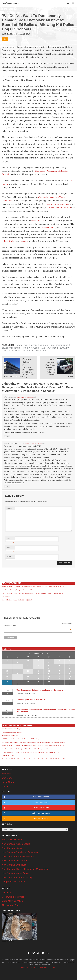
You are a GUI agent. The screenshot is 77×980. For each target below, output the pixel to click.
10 (59, 666)
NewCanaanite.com (10, 3)
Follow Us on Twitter (26, 802)
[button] (68, 3)
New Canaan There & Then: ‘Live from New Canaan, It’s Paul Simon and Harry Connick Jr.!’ (31, 752)
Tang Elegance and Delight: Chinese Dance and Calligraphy (40, 690)
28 (28, 682)
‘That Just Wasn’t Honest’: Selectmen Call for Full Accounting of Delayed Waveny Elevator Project (32, 593)
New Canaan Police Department (18, 856)
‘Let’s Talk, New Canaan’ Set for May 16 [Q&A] (17, 600)
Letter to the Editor (8, 755)
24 (59, 676)
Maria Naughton (49, 348)
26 (7, 682)
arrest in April (38, 221)
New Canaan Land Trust (14, 865)
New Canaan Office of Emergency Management (25, 869)
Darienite (6, 893)
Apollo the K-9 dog (59, 345)
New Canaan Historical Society (17, 877)
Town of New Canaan (12, 840)
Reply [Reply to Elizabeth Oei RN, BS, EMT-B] (7, 486)
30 (18, 661)
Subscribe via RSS (25, 819)
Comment (9, 508)
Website (9, 557)
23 (49, 676)
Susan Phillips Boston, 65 (10, 735)
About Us (6, 774)
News (19, 345)
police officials (9, 241)
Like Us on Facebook (26, 797)
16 (49, 671)
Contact (6, 786)
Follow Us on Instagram (26, 813)
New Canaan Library (12, 848)
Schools (44, 345)
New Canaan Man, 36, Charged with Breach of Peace (18, 590)
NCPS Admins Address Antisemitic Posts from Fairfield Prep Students (23, 739)
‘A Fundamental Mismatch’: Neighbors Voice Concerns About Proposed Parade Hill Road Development (34, 742)
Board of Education (11, 348)
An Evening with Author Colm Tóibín (31, 700)
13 (18, 671)
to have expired (48, 227)
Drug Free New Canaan (14, 882)
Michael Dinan (10, 34)
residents (24, 241)
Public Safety (31, 345)
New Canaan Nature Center (16, 873)
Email (10, 548)
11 (70, 666)
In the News (8, 782)
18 (70, 671)
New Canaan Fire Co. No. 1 (16, 861)
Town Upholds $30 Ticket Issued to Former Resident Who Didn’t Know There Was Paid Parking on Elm (34, 759)
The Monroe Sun (10, 905)
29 (7, 661)
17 (59, 671)
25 (70, 676)
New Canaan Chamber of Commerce (20, 852)
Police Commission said (60, 207)
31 (28, 661)
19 (7, 676)
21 (28, 676)
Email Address (38, 626)
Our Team (7, 778)
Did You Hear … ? (8, 597)
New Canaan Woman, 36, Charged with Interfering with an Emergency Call (25, 749)
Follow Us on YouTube (26, 808)
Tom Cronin (41, 351)
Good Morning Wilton (12, 901)
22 (38, 676)
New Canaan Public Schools (16, 844)
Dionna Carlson (31, 348)
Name (10, 539)
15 (38, 671)
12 (7, 671)
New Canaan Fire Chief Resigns (12, 729)
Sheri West (28, 351)
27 (18, 682)
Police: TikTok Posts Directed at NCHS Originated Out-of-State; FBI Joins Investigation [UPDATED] (33, 586)
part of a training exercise (58, 204)
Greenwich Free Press (13, 897)
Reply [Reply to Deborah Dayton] (7, 436)
